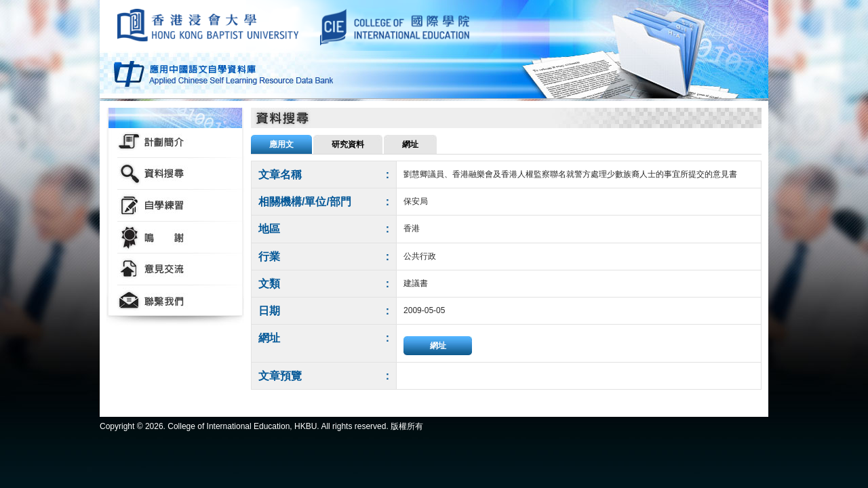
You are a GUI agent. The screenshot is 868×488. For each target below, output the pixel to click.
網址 (438, 346)
